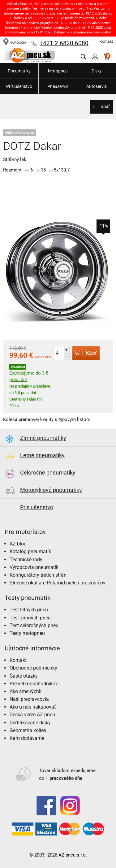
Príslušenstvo (19, 86)
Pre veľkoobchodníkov (34, 684)
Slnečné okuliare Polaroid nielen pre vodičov (58, 583)
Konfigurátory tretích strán (38, 575)
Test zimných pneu (30, 618)
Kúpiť (84, 353)
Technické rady (26, 560)
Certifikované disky (30, 723)
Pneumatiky (19, 71)
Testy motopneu (27, 633)
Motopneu (58, 71)
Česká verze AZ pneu (32, 715)
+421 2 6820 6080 (64, 43)
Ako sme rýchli (26, 691)
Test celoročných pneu (34, 625)
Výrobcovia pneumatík (34, 567)
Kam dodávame (27, 738)
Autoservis (97, 86)
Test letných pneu (29, 610)
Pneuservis (58, 86)
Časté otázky (24, 676)
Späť (105, 106)
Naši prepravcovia (29, 699)
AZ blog (18, 544)
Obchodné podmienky (33, 668)
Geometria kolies (28, 730)
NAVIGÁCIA (15, 43)
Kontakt (106, 41)
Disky (97, 71)
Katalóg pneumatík (30, 551)
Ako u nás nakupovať (33, 707)
